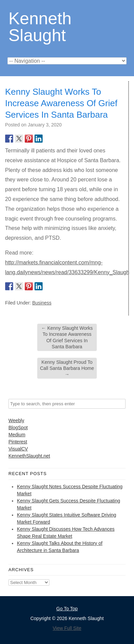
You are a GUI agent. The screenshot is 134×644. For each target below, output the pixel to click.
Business (42, 303)
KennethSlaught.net (29, 456)
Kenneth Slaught (40, 26)
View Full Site (67, 628)
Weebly (16, 420)
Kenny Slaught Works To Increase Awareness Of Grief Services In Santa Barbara (67, 337)
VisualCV (18, 449)
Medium (17, 435)
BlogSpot (18, 428)
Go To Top (67, 609)
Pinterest (18, 442)
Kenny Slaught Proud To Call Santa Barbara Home (67, 368)
